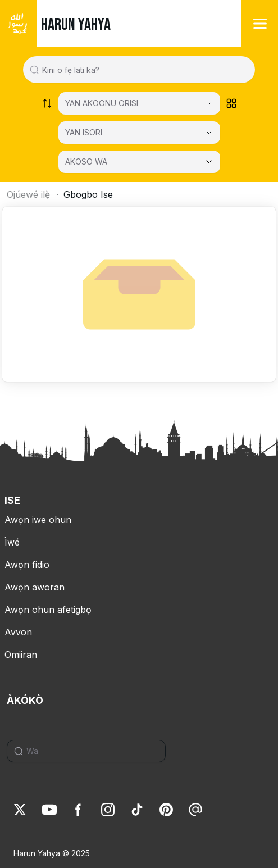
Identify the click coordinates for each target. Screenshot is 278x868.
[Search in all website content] (143, 70)
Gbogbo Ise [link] (88, 194)
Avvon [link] (18, 632)
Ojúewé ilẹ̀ (28, 194)
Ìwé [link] (12, 542)
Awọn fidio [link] (27, 565)
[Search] (91, 751)
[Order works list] (47, 103)
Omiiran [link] (21, 655)
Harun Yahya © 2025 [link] (52, 853)
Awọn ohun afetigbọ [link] (48, 610)
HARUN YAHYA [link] (76, 25)
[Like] (20, 810)
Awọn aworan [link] (35, 587)
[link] (20, 810)
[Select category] (139, 103)
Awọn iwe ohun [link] (38, 520)
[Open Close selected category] (209, 162)
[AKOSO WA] (139, 162)
